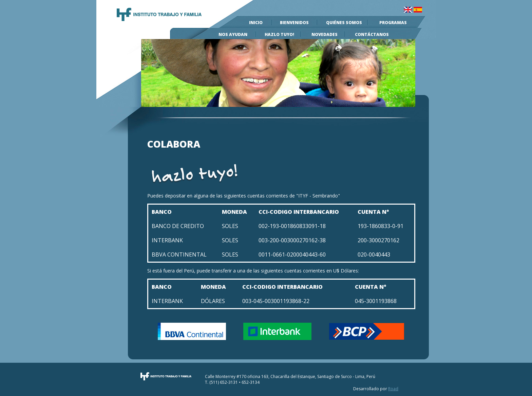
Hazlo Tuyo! (279, 34)
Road (393, 389)
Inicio (256, 23)
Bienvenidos (294, 23)
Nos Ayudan (233, 34)
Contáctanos (372, 34)
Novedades (325, 34)
